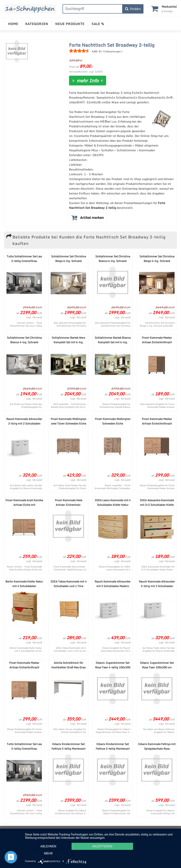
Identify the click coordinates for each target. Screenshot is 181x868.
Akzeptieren (101, 854)
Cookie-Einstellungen (138, 830)
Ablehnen (48, 854)
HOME (13, 24)
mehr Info (88, 81)
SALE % (98, 24)
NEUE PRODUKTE (70, 24)
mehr (154, 854)
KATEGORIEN (37, 24)
